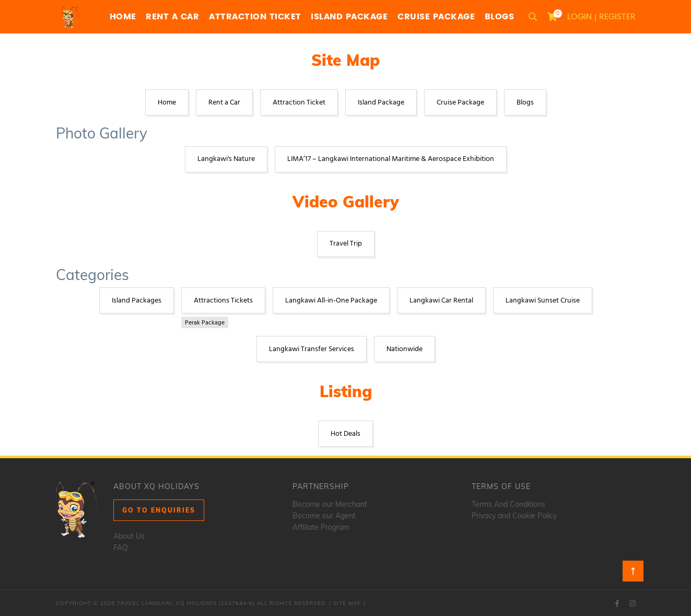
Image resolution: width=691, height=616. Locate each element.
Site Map (347, 603)
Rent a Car (172, 17)
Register (617, 17)
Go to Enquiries (159, 510)
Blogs (500, 17)
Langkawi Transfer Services (312, 349)
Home (123, 17)
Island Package (349, 17)
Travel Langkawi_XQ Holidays (167, 603)
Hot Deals (345, 434)
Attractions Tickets (223, 301)
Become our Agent (324, 516)
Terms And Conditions (508, 504)
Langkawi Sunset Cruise (543, 301)
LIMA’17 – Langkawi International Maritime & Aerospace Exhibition (391, 159)
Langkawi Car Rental (441, 301)
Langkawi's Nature (226, 159)
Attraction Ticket (255, 17)
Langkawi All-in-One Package (331, 301)
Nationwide (405, 349)
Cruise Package (436, 17)
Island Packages (137, 301)
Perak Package (205, 323)
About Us (129, 536)
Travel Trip (346, 244)
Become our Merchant (330, 504)
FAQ (121, 548)
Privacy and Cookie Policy (514, 516)
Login (579, 17)
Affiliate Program (321, 527)
